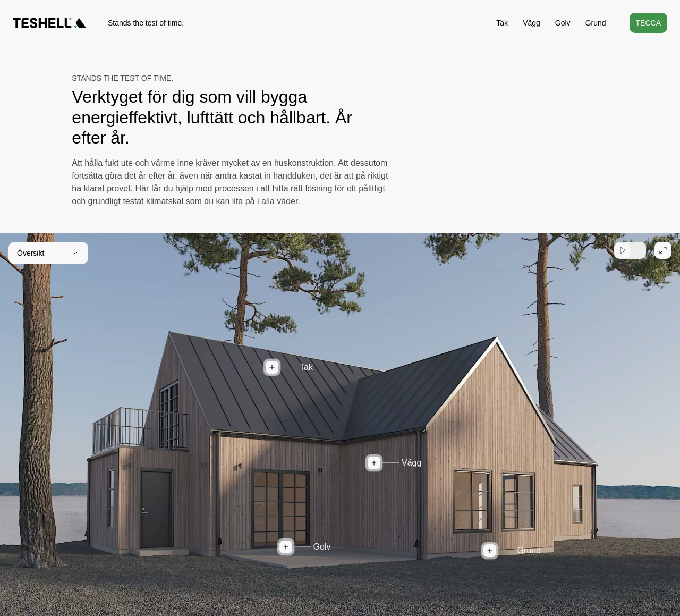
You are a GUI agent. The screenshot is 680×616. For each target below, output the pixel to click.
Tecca (648, 23)
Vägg (532, 23)
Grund (596, 23)
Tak (502, 23)
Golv (563, 23)
